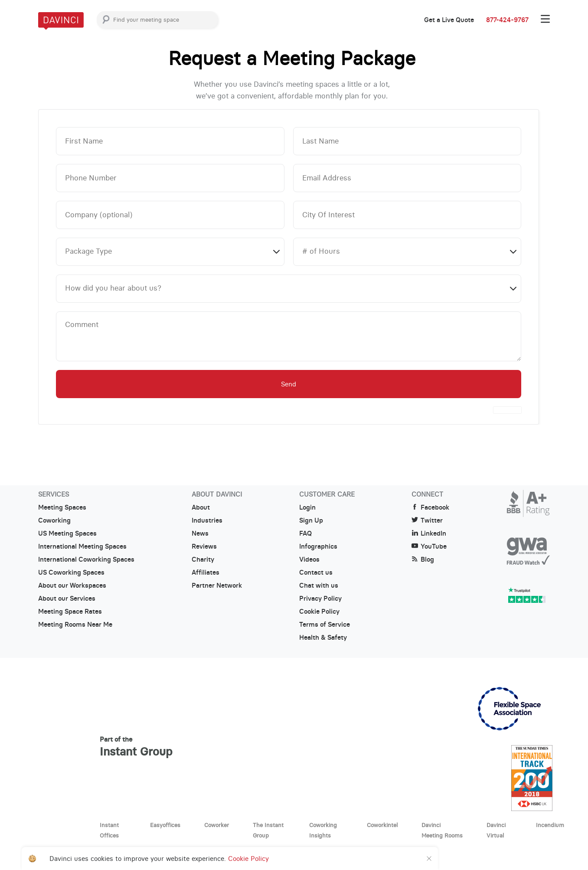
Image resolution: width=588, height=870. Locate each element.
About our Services (67, 599)
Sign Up (311, 520)
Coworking (54, 520)
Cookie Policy (319, 612)
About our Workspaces (72, 585)
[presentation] (507, 410)
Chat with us (319, 585)
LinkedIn (429, 533)
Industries (207, 520)
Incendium (550, 825)
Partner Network (217, 585)
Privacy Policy (320, 599)
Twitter (427, 520)
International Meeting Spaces (82, 546)
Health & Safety (323, 638)
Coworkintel (382, 825)
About (201, 507)
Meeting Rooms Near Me (75, 625)
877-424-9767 (507, 20)
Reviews (204, 546)
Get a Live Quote (449, 20)
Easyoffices (165, 825)
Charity (203, 559)
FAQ (305, 533)
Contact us (316, 572)
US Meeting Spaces (67, 533)
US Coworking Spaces (71, 572)
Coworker (217, 825)
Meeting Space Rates (70, 612)
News (200, 533)
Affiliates (206, 572)
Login (307, 507)
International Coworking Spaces (86, 559)
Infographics (318, 546)
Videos (309, 559)
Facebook (430, 507)
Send (289, 384)
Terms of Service (325, 625)
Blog (423, 559)
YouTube (429, 546)
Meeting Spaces (62, 507)
